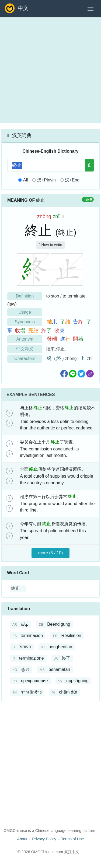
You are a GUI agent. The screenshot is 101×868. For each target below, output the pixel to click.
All (26, 180)
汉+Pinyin (46, 180)
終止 (15, 588)
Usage (25, 312)
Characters (25, 358)
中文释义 (25, 349)
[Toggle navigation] (90, 8)
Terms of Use (73, 839)
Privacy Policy (44, 839)
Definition (25, 296)
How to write (50, 245)
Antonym (25, 339)
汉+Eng (72, 180)
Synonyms (25, 322)
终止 (66, 232)
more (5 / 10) (51, 553)
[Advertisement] (50, 70)
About (22, 839)
